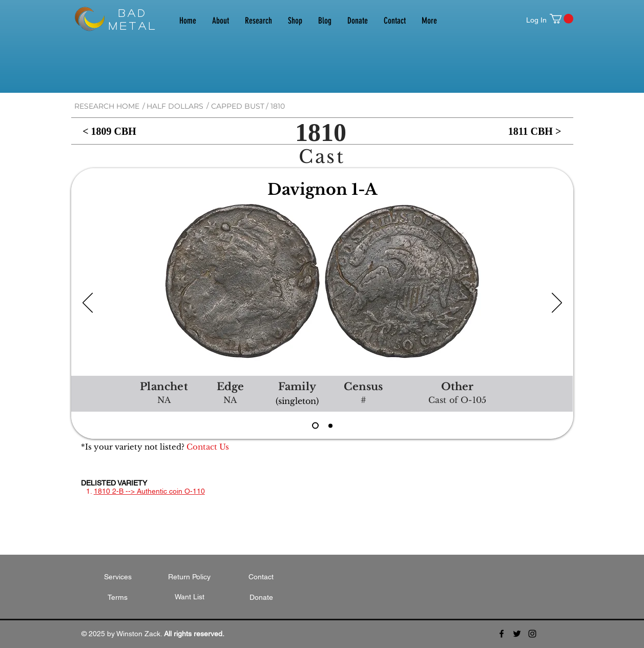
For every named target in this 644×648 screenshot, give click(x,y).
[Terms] (118, 598)
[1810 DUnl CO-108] (330, 426)
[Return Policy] (190, 577)
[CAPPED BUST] (238, 106)
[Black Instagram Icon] (532, 634)
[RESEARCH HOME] (107, 106)
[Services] (118, 577)
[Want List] (190, 597)
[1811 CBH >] (535, 131)
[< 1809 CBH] (110, 131)
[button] (562, 19)
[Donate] (261, 598)
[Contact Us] (208, 447)
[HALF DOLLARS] (175, 106)
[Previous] (88, 303)
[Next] (557, 303)
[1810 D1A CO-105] (315, 426)
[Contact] (261, 577)
